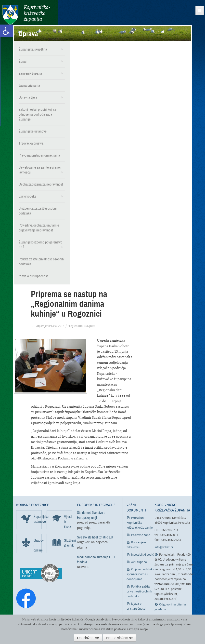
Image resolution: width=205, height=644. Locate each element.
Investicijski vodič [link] (142, 555)
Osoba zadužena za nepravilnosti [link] (41, 184)
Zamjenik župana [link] (30, 73)
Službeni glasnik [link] (68, 543)
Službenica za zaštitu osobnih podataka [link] (38, 211)
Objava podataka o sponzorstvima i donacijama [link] (142, 574)
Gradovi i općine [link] (38, 545)
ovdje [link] (144, 629)
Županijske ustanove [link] (33, 131)
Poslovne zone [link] (141, 535)
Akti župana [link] (139, 562)
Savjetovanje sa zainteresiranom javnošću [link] (40, 170)
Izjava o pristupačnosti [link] (33, 276)
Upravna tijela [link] (28, 97)
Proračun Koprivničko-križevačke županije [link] (140, 523)
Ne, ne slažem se (119, 638)
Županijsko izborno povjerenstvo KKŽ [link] (40, 245)
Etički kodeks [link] (27, 196)
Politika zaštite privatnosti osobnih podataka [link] (41, 262)
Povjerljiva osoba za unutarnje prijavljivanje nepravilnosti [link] (39, 228)
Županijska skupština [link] (33, 49)
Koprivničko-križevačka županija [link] (26, 15)
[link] (6, 31)
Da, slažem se (88, 638)
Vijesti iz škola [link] (68, 522)
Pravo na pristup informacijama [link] (39, 155)
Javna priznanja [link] (29, 85)
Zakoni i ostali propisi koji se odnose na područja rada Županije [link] (38, 114)
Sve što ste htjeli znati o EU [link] (95, 537)
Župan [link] (23, 61)
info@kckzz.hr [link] (164, 547)
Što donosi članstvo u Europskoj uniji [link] (91, 515)
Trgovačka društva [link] (31, 143)
